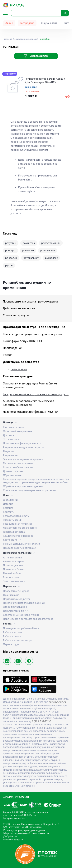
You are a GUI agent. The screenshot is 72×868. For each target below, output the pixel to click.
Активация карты (13, 562)
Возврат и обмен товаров (18, 467)
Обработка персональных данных (23, 487)
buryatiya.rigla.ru (57, 702)
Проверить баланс (14, 570)
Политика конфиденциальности (22, 443)
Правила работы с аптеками (20, 548)
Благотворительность (16, 516)
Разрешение (10, 456)
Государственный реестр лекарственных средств (36, 394)
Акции (9, 23)
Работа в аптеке (12, 633)
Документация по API (16, 611)
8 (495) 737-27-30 (42, 721)
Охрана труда (11, 644)
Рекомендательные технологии (22, 544)
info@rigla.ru (17, 840)
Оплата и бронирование (18, 432)
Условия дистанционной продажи (23, 459)
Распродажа (27, 23)
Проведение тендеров (16, 591)
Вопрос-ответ (11, 578)
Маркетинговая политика (18, 463)
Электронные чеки (14, 581)
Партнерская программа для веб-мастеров (28, 619)
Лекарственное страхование (20, 528)
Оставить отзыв (12, 520)
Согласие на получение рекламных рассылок (30, 491)
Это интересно (12, 439)
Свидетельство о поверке (18, 536)
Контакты (9, 512)
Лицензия (9, 452)
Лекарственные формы (25, 39)
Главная (7, 39)
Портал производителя (17, 599)
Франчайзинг (11, 595)
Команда (8, 508)
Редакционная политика (18, 524)
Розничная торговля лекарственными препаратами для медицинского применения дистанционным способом (36, 481)
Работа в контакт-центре (18, 641)
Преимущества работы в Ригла (21, 629)
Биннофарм (31, 87)
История (8, 504)
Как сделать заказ (13, 428)
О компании (10, 500)
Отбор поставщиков (15, 607)
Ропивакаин (19, 369)
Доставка (9, 436)
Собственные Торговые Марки (21, 615)
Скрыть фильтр (36, 56)
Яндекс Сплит (49, 23)
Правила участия (13, 566)
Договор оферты (13, 471)
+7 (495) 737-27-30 (16, 797)
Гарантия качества (14, 532)
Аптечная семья (12, 558)
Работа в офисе (12, 637)
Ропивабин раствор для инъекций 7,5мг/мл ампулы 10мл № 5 (45, 81)
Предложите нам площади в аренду (24, 603)
